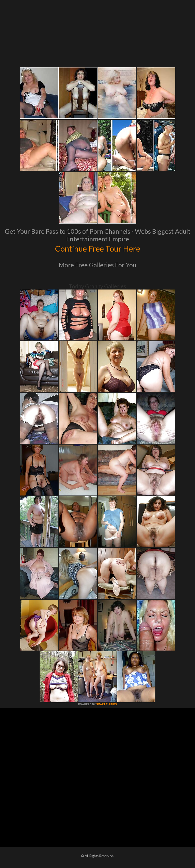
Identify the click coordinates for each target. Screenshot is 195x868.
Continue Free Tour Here (97, 248)
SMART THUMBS (107, 704)
